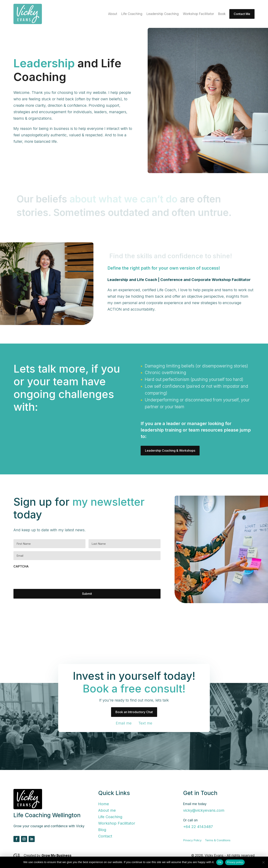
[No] (263, 862)
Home (104, 804)
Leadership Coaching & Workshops (170, 450)
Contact (105, 836)
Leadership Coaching (163, 14)
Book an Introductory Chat (134, 712)
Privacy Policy (192, 840)
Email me (124, 723)
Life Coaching (132, 14)
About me (107, 810)
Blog (102, 830)
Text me (145, 723)
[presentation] (42, 578)
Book (222, 14)
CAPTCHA (21, 566)
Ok (220, 862)
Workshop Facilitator (198, 14)
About (113, 14)
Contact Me (242, 14)
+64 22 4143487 (198, 827)
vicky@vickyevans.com (204, 810)
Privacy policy (235, 862)
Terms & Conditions (218, 840)
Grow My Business (56, 855)
